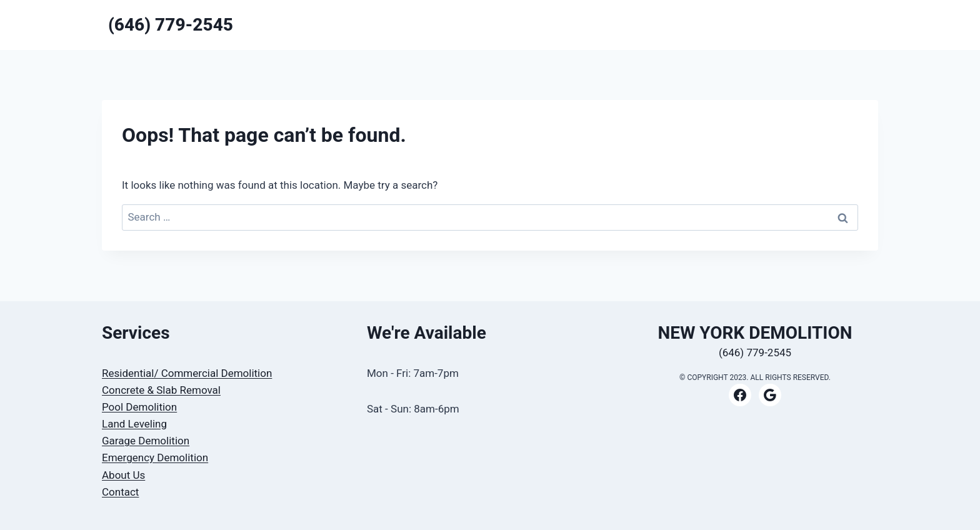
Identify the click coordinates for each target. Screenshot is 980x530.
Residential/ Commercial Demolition (187, 373)
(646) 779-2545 (755, 352)
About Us (123, 475)
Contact (120, 492)
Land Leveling (134, 424)
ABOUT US (849, 24)
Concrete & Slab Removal (161, 390)
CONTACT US (787, 24)
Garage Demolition (146, 441)
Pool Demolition (139, 407)
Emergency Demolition (155, 457)
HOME (667, 24)
